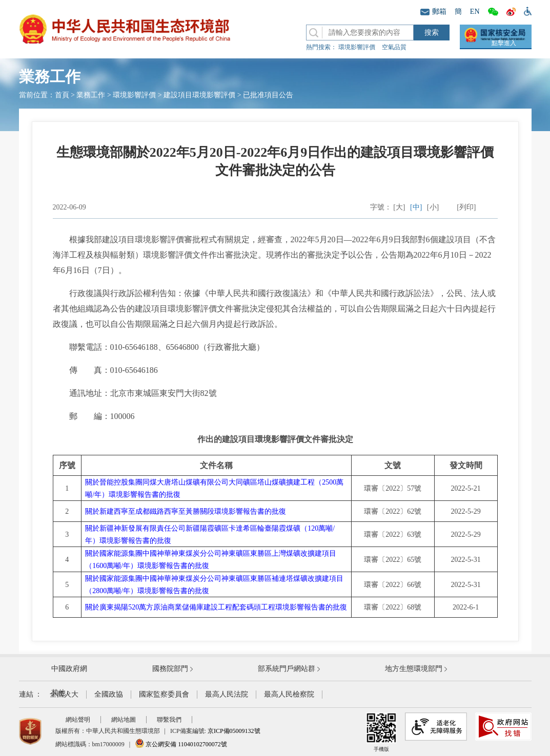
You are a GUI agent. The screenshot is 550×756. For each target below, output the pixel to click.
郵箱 (433, 12)
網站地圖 (124, 720)
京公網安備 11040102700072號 (181, 744)
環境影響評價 (357, 47)
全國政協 (109, 694)
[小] (433, 207)
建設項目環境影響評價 (199, 95)
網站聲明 (78, 720)
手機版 (381, 732)
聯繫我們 (169, 720)
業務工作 (91, 95)
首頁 (62, 95)
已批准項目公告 (268, 95)
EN (475, 12)
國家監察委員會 (164, 694)
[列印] (466, 207)
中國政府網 (69, 669)
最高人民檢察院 (289, 694)
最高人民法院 (227, 694)
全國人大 (64, 694)
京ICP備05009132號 (234, 731)
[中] (416, 207)
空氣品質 (394, 47)
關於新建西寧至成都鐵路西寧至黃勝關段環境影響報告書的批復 (186, 511)
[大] (399, 207)
